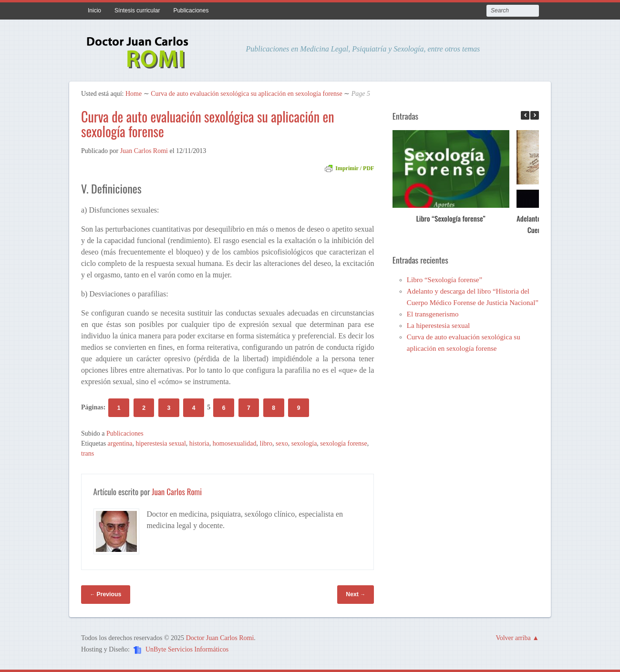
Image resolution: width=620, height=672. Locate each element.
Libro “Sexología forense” (451, 218)
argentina (120, 443)
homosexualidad (235, 443)
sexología (304, 443)
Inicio (94, 10)
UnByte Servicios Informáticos (187, 650)
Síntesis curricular (137, 10)
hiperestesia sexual (160, 443)
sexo (282, 443)
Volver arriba (513, 638)
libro (266, 443)
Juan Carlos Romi (144, 151)
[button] (535, 115)
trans (88, 453)
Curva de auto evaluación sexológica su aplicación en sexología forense (247, 94)
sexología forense (343, 443)
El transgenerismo (433, 314)
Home (134, 94)
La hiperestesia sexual (438, 326)
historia (199, 443)
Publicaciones (191, 10)
